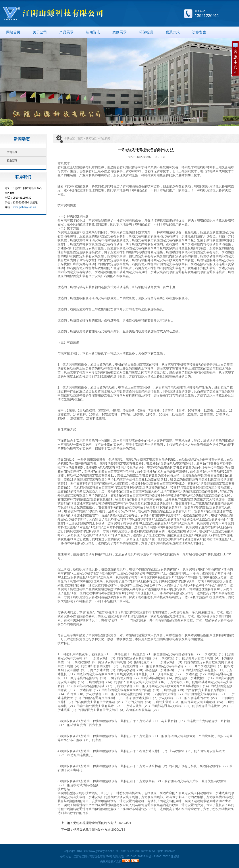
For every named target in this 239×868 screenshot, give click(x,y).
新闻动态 (91, 138)
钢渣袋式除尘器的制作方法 (92, 830)
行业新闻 (12, 161)
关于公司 (40, 32)
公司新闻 (12, 152)
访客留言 (199, 32)
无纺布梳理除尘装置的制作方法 (95, 823)
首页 (80, 138)
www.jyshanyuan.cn (24, 207)
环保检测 (146, 32)
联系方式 (173, 32)
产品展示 (66, 32)
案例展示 (119, 32)
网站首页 (13, 32)
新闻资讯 (93, 32)
